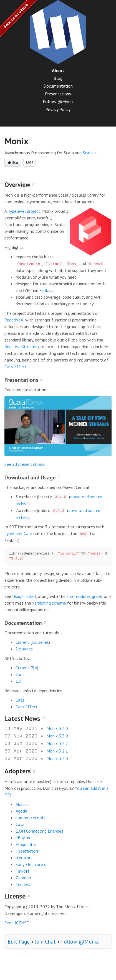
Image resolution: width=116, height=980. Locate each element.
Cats (20, 700)
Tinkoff (23, 871)
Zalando (23, 878)
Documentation (58, 86)
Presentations (58, 94)
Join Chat (45, 941)
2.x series (24, 649)
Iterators (24, 858)
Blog (58, 78)
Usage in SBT (24, 596)
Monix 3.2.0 (57, 758)
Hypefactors (27, 851)
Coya (20, 824)
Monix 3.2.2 (57, 743)
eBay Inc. (24, 838)
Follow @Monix (58, 102)
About (58, 70)
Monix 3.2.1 (57, 751)
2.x (18, 674)
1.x (18, 681)
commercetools (30, 818)
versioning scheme (49, 603)
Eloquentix (26, 844)
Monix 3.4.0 (57, 728)
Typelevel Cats (18, 533)
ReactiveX (14, 320)
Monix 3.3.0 (57, 736)
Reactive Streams (21, 347)
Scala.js (90, 153)
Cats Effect (16, 367)
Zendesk (23, 884)
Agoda (21, 811)
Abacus (22, 804)
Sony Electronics (31, 864)
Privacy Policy (58, 109)
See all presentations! (25, 464)
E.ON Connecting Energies (39, 831)
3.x (34, 668)
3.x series (40, 642)
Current (22, 642)
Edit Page (19, 941)
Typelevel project (24, 211)
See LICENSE (17, 923)
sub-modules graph (84, 596)
